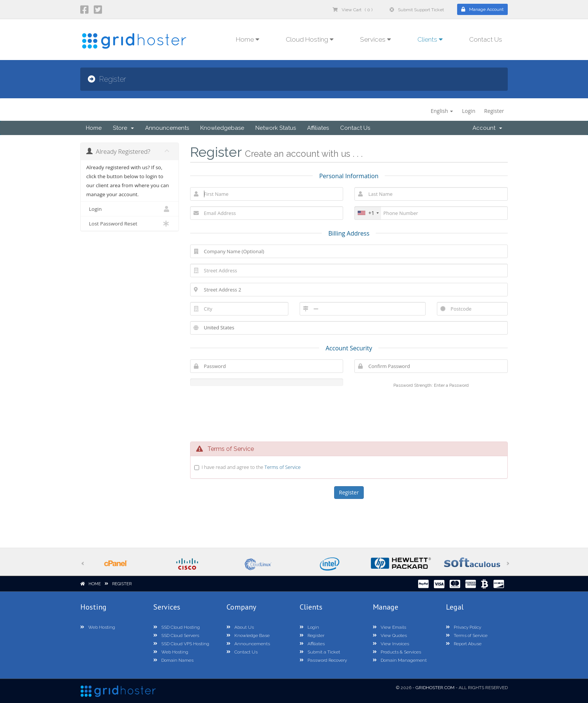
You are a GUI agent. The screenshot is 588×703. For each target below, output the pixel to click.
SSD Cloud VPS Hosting (181, 644)
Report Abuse (464, 644)
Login (469, 111)
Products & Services (397, 652)
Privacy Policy (463, 627)
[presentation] (349, 414)
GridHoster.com (435, 688)
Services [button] (376, 39)
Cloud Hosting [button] (310, 39)
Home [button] (248, 39)
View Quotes (390, 635)
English (442, 111)
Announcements (167, 128)
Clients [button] (430, 39)
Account (487, 128)
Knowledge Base (248, 635)
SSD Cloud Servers (176, 635)
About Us (240, 627)
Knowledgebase (222, 128)
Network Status (276, 128)
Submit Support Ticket (417, 10)
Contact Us (486, 39)
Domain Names (173, 660)
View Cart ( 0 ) (352, 10)
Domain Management (400, 660)
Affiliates (318, 128)
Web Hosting (98, 627)
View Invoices (391, 644)
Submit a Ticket (320, 652)
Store (123, 128)
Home (94, 128)
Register (494, 111)
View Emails (389, 627)
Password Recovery (323, 660)
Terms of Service (282, 467)
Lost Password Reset (130, 224)
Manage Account (482, 9)
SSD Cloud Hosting (177, 627)
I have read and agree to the (251, 467)
